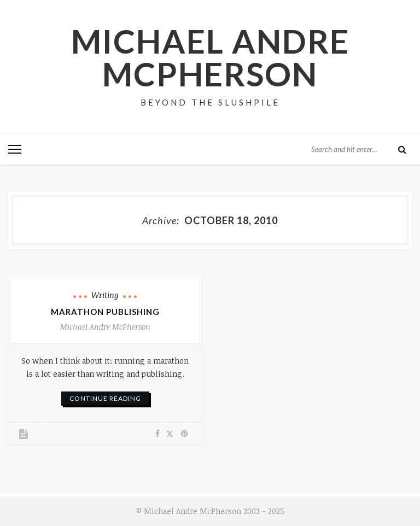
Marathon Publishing (105, 312)
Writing (105, 295)
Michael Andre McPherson (210, 57)
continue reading (105, 398)
